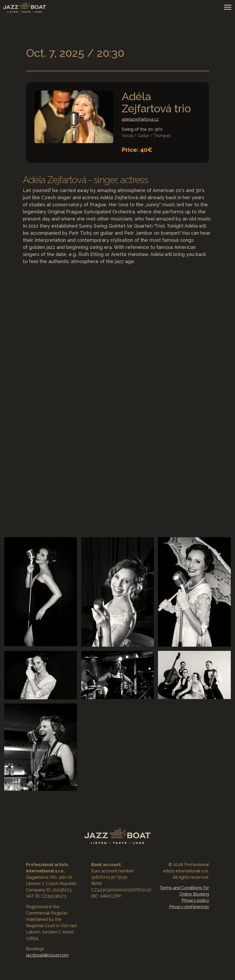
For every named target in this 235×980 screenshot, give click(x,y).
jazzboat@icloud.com (47, 955)
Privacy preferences (189, 907)
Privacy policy (195, 900)
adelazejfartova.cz (140, 119)
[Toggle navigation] (227, 7)
